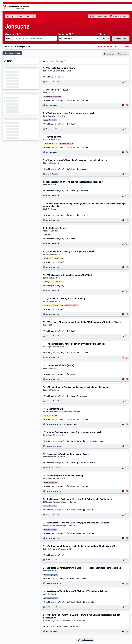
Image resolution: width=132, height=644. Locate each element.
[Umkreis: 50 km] (105, 38)
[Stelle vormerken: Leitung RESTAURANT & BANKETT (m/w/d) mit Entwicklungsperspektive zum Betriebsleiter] (127, 632)
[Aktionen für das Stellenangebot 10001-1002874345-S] (123, 425)
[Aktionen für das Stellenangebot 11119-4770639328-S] (123, 358)
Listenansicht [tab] (109, 54)
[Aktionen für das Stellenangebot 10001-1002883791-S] (123, 105)
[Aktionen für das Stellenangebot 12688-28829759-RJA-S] (123, 336)
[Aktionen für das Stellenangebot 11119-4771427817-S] (123, 152)
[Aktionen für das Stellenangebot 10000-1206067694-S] (123, 491)
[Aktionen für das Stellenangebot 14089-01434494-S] (123, 291)
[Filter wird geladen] (5, 72)
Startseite (10, 16)
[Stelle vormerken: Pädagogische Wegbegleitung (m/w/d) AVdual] (127, 291)
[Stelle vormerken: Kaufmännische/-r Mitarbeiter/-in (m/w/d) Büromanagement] (127, 358)
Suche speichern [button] (107, 47)
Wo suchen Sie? (66, 34)
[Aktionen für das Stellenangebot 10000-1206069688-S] (123, 468)
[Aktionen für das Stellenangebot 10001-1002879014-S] (123, 196)
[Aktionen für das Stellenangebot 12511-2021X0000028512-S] (123, 379)
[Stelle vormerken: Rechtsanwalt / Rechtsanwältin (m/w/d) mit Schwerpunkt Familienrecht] (127, 515)
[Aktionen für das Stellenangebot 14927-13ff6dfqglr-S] (123, 174)
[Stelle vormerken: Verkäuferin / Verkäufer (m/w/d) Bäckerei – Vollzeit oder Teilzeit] (127, 607)
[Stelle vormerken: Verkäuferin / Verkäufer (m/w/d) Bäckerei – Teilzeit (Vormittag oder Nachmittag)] (127, 584)
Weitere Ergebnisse (85, 640)
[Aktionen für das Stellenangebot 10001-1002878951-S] (123, 220)
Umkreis (103, 34)
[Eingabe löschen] (97, 38)
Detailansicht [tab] (123, 54)
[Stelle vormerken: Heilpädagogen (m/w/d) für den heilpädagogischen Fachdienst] (127, 196)
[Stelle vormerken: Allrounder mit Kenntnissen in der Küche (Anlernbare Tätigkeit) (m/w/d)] (127, 560)
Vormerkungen (100, 16)
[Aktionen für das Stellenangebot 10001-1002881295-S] (123, 538)
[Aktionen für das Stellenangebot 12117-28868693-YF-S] (123, 129)
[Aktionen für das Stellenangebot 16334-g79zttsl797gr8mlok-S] (123, 82)
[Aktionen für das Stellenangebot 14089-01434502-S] (123, 267)
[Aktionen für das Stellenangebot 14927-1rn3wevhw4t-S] (123, 401)
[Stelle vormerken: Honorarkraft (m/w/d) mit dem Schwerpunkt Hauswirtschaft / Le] (127, 174)
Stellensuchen (120, 16)
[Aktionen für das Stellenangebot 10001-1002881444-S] (123, 515)
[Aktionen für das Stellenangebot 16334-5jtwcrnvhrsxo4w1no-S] (123, 560)
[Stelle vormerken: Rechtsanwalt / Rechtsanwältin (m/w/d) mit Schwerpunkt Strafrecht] (127, 538)
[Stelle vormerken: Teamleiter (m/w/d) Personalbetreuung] (127, 314)
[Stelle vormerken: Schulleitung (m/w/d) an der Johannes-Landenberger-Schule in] (127, 401)
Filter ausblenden (14, 53)
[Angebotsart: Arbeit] (9, 38)
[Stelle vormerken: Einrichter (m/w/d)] (127, 424)
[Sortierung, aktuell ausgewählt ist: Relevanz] (61, 61)
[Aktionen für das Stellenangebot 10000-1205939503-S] (123, 607)
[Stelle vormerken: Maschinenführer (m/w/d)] (127, 105)
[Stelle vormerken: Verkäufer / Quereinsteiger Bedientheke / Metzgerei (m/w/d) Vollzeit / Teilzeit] (127, 336)
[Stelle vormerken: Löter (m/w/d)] (127, 152)
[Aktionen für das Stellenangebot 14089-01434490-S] (123, 314)
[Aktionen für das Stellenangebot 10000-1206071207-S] (123, 446)
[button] (86, 72)
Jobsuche (20, 16)
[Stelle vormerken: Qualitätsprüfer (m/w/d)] (127, 244)
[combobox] (35, 38)
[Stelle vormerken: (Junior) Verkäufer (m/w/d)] (127, 379)
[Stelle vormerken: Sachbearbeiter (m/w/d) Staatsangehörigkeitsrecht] (127, 129)
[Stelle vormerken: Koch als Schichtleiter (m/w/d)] (127, 82)
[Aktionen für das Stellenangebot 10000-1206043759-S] (123, 584)
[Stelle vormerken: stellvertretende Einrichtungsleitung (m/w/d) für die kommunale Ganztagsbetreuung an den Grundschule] (127, 220)
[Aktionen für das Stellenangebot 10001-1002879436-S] (123, 244)
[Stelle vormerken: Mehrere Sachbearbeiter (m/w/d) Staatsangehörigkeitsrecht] (127, 446)
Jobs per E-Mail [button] (124, 47)
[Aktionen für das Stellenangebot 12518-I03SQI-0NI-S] (123, 631)
